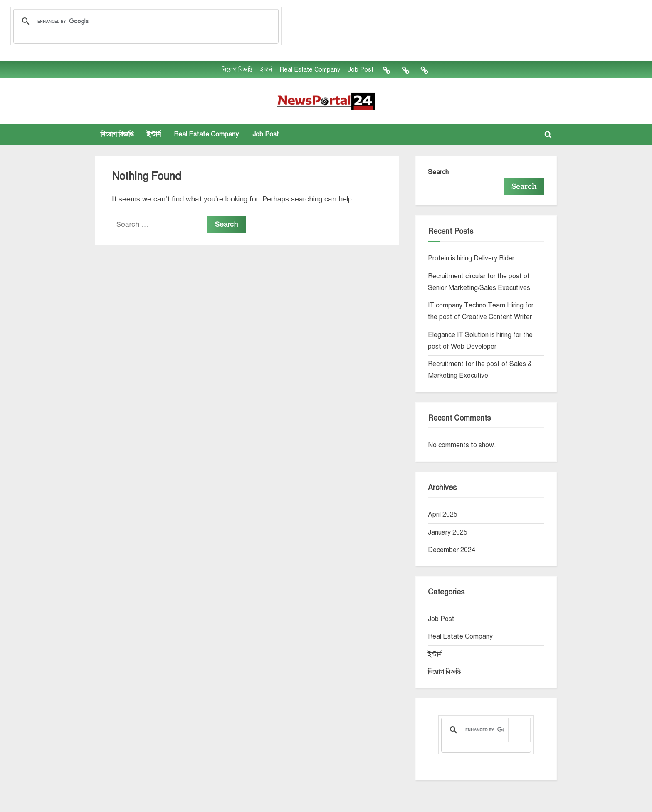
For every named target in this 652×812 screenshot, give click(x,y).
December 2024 (452, 550)
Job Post (361, 69)
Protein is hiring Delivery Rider (471, 258)
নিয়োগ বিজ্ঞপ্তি (237, 69)
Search (438, 172)
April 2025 (443, 515)
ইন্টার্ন (266, 69)
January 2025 (448, 532)
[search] (144, 21)
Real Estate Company (310, 69)
